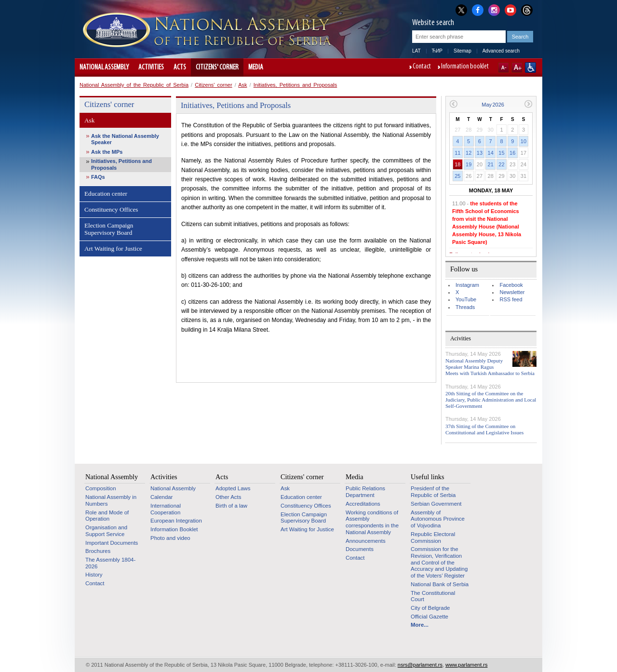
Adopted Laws (233, 488)
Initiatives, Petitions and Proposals (295, 85)
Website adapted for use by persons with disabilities (530, 67)
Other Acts (228, 497)
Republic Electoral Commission (433, 538)
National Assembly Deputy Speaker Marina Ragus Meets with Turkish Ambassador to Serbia (490, 367)
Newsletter (512, 292)
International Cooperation (166, 509)
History (94, 575)
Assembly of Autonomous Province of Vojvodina (438, 519)
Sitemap (463, 51)
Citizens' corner (217, 67)
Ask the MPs (107, 152)
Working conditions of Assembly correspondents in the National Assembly (372, 522)
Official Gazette (429, 617)
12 (469, 153)
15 (501, 153)
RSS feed (511, 299)
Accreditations (363, 504)
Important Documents (112, 543)
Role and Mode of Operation (107, 516)
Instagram (467, 285)
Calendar (161, 497)
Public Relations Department (365, 492)
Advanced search (501, 51)
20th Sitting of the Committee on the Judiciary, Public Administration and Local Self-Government (491, 400)
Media (256, 67)
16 (512, 153)
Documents (360, 549)
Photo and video (170, 538)
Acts (180, 67)
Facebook (511, 285)
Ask (242, 85)
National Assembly (104, 67)
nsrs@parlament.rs (420, 665)
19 (469, 164)
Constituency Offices (111, 209)
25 (457, 176)
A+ (517, 67)
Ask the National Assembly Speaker (125, 139)
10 (523, 141)
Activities (151, 67)
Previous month (453, 104)
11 (457, 153)
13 (480, 153)
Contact (422, 67)
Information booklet (465, 67)
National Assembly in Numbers (111, 500)
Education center (106, 194)
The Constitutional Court (433, 596)
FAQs (98, 177)
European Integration (176, 521)
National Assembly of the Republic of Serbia (134, 85)
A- (503, 67)
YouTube (466, 299)
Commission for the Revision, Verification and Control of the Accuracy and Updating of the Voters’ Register (439, 562)
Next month (529, 104)
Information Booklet (174, 529)
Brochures (98, 551)
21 (491, 164)
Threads (465, 307)
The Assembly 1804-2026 (110, 563)
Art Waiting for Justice (113, 249)
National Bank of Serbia (440, 584)
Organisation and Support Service (106, 531)
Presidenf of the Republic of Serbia (433, 492)
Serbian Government (436, 504)
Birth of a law (231, 506)
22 (501, 164)
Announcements (366, 541)
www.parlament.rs (466, 665)
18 (457, 164)
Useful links (428, 477)
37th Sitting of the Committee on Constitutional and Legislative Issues (484, 429)
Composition (101, 488)
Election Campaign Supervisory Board (109, 229)
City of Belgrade (430, 608)
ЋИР (437, 51)
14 (491, 153)
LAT (416, 51)
